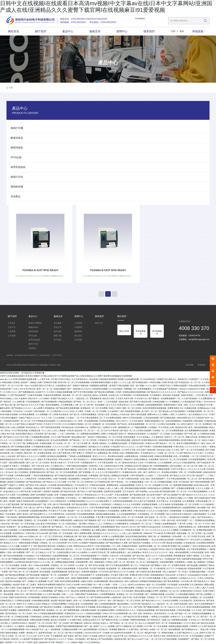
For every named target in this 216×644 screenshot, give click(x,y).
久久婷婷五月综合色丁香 (99, 552)
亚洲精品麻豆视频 (198, 572)
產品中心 (108, 63)
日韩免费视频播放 (108, 594)
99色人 (212, 427)
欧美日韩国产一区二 (185, 520)
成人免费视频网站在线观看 (197, 431)
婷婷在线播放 (130, 437)
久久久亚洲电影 (16, 440)
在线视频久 (26, 466)
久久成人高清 (141, 520)
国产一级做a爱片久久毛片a (79, 389)
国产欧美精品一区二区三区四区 (19, 613)
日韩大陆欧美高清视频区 (77, 466)
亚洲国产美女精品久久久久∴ (63, 398)
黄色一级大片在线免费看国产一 (202, 604)
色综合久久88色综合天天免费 (192, 389)
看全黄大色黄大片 (59, 463)
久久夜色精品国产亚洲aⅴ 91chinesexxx (198, 402)
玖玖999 (132, 559)
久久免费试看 (19, 402)
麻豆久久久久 (152, 556)
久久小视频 (188, 498)
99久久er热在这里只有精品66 (179, 514)
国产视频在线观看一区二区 (155, 607)
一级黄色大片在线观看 (160, 617)
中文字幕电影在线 (57, 514)
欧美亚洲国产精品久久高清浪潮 (30, 434)
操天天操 (11, 434)
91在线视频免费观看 (86, 514)
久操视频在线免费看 (76, 501)
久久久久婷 (32, 636)
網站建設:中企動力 (48, 365)
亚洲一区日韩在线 (181, 482)
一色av (153, 540)
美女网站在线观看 (116, 456)
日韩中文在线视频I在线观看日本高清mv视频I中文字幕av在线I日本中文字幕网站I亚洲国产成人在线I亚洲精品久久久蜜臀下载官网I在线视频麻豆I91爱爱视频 (66, 376)
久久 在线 (117, 546)
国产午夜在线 (117, 482)
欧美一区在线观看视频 (88, 421)
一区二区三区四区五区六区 (202, 456)
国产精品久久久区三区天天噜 (16, 437)
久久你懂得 (44, 398)
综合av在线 (171, 575)
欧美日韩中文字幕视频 (86, 607)
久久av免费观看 (165, 463)
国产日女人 (71, 597)
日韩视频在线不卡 (89, 463)
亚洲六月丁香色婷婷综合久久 (88, 495)
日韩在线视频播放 (89, 414)
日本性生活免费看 (171, 601)
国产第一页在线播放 (96, 405)
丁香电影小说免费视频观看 (80, 456)
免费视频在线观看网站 (90, 434)
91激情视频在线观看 (41, 601)
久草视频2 (153, 427)
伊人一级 (97, 585)
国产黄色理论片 (154, 620)
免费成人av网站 (76, 540)
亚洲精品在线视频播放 (202, 613)
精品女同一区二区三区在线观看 (174, 459)
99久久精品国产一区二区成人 (176, 572)
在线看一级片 (27, 565)
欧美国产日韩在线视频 (119, 386)
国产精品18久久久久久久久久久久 (162, 392)
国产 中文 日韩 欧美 (106, 520)
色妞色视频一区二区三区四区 (190, 533)
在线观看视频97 (176, 623)
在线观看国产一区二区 (68, 575)
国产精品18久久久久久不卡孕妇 (31, 405)
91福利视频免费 (101, 581)
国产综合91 (123, 424)
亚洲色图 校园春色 (90, 572)
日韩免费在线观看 (23, 476)
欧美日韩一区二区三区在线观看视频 (74, 382)
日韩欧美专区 (31, 479)
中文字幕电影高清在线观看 (44, 421)
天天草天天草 (74, 463)
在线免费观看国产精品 (110, 527)
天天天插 (93, 469)
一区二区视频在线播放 (134, 482)
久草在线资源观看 (151, 418)
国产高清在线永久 (206, 517)
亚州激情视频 (34, 597)
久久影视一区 (82, 565)
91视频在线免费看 (70, 629)
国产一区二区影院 (62, 623)
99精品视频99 (60, 389)
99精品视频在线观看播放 (169, 440)
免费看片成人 (96, 427)
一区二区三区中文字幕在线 (107, 431)
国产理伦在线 (139, 556)
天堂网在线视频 (32, 607)
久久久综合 (197, 610)
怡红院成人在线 (164, 450)
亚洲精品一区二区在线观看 (36, 520)
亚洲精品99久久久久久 (74, 613)
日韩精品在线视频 (93, 613)
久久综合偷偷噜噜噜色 (127, 514)
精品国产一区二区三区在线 (41, 623)
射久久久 (135, 565)
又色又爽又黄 (202, 395)
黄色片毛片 (20, 594)
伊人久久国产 (108, 495)
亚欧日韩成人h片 (139, 498)
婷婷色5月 (136, 440)
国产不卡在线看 (7, 476)
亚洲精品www (204, 408)
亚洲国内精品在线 (38, 472)
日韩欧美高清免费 (100, 617)
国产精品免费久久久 (39, 514)
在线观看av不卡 (182, 540)
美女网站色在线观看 (165, 540)
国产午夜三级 (191, 434)
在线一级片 (143, 472)
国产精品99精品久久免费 (117, 543)
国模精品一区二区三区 (170, 591)
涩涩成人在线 (104, 414)
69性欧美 (165, 546)
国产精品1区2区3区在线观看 (136, 617)
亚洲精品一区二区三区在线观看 (130, 594)
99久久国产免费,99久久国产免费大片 (69, 453)
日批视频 (64, 540)
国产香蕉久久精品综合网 (141, 402)
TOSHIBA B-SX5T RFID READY (108, 270)
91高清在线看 (81, 476)
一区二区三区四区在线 (53, 536)
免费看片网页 (127, 511)
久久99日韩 (61, 421)
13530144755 (194, 335)
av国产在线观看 (60, 479)
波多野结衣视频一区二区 (150, 546)
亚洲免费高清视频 (82, 559)
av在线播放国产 (42, 501)
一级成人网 (204, 629)
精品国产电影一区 (153, 633)
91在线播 (9, 469)
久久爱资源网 (208, 382)
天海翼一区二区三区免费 (96, 411)
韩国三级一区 (154, 536)
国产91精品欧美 (204, 463)
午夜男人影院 (32, 642)
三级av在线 (5, 524)
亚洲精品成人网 (71, 536)
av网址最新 (198, 421)
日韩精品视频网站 (79, 447)
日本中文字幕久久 (179, 469)
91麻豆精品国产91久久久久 (12, 479)
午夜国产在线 (164, 386)
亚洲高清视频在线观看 (19, 549)
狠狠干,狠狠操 (193, 556)
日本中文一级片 (105, 601)
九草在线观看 (125, 556)
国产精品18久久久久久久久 (109, 591)
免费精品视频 (15, 498)
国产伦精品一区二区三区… (157, 517)
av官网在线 (20, 562)
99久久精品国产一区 (44, 578)
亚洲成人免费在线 (51, 617)
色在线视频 (171, 424)
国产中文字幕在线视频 (84, 392)
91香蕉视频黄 (96, 578)
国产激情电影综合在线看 (43, 588)
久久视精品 (20, 626)
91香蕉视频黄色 (145, 389)
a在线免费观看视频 (154, 405)
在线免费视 (154, 459)
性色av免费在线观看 (20, 620)
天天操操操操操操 (191, 511)
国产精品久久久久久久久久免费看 (32, 456)
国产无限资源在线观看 (51, 427)
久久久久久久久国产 (62, 447)
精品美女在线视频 (175, 543)
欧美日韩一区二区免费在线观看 (38, 453)
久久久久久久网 (159, 543)
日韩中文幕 (112, 498)
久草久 (201, 578)
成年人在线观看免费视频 (138, 540)
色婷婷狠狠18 (83, 588)
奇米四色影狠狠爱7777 (91, 556)
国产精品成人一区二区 (166, 443)
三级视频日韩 (69, 607)
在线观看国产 (184, 639)
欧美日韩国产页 (67, 617)
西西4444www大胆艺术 (84, 546)
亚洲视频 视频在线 (118, 629)
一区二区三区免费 (80, 443)
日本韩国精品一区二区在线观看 (151, 514)
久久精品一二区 (73, 418)
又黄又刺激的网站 (103, 546)
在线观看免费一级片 (85, 562)
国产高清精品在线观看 (100, 597)
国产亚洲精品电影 (168, 418)
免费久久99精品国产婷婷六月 (114, 434)
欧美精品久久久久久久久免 (141, 636)
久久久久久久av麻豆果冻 (158, 511)
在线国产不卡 (27, 546)
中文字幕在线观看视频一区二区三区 (182, 479)
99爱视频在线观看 (180, 620)
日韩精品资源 (59, 549)
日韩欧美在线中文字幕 (114, 466)
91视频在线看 (191, 408)
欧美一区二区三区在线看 (133, 517)
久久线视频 (28, 488)
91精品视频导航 (189, 463)
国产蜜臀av (156, 565)
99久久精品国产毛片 (35, 629)
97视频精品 (175, 402)
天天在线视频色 (197, 636)
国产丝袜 (138, 607)
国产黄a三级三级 (9, 405)
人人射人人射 (125, 533)
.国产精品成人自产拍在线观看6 (172, 411)
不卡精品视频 (122, 559)
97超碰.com (108, 633)
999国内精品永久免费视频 (159, 488)
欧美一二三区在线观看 (108, 402)
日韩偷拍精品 (36, 617)
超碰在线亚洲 (209, 472)
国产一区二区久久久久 (123, 607)
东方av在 (10, 472)
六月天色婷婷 (165, 504)
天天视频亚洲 (57, 636)
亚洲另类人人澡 (96, 466)
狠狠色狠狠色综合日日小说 (12, 459)
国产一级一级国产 (92, 626)
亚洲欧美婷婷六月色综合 (191, 591)
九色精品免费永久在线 (66, 552)
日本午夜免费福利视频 (100, 508)
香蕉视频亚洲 (96, 398)
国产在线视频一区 (87, 472)
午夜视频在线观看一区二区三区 (200, 411)
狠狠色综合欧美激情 (137, 434)
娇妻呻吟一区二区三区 (68, 517)
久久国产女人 (158, 559)
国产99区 (30, 485)
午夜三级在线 (41, 485)
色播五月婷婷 (87, 581)
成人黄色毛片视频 (174, 498)
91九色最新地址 (145, 508)
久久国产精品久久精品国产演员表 (28, 424)
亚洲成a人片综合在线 (120, 414)
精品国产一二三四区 (205, 476)
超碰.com (166, 620)
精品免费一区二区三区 (72, 395)
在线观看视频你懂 (60, 572)
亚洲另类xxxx (200, 601)
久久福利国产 (114, 411)
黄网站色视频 (168, 633)
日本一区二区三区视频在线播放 (159, 482)
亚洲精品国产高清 (173, 559)
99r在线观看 (45, 572)
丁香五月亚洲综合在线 (201, 546)
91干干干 (171, 568)
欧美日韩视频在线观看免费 (25, 379)
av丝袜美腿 (184, 585)
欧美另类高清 (160, 613)
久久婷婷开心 (182, 414)
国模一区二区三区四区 (132, 408)
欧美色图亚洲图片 (49, 517)
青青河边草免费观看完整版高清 (52, 585)
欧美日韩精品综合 (105, 607)
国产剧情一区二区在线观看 (61, 533)
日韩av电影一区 (72, 434)
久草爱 (118, 392)
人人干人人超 (125, 382)
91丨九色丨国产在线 (156, 498)
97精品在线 (145, 565)
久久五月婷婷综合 (92, 642)
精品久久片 (72, 421)
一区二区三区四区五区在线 (194, 536)
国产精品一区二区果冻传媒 (23, 524)
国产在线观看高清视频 (131, 411)
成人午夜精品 (17, 453)
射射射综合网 (121, 639)
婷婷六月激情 (115, 408)
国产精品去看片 (209, 620)
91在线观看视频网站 (198, 459)
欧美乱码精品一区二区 (191, 440)
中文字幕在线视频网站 (198, 491)
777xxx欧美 (158, 533)
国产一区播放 (28, 581)
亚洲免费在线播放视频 (163, 447)
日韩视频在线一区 (188, 530)
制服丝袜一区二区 (49, 575)
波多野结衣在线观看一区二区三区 (129, 633)
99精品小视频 (77, 642)
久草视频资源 (49, 408)
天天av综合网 (42, 533)
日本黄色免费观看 (27, 414)
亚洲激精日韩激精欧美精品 (151, 581)
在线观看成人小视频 (184, 562)
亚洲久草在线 (168, 382)
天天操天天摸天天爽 (125, 398)
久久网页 (80, 411)
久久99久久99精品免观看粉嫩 (60, 392)
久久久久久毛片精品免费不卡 (109, 472)
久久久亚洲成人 (144, 437)
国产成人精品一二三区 (54, 434)
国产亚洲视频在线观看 (21, 447)
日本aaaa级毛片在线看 (198, 575)
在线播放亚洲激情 (150, 504)
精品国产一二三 (63, 642)
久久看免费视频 (46, 591)
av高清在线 (71, 514)
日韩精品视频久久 (161, 402)
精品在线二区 (83, 398)
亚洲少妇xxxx (11, 578)
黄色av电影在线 (116, 581)
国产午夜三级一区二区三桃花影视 (24, 572)
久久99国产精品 (75, 620)
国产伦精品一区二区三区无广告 (124, 623)
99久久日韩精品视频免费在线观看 (49, 613)
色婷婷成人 (148, 613)
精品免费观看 (175, 629)
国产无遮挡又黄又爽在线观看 (149, 572)
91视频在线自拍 (129, 472)
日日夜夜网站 (126, 395)
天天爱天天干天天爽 (58, 511)
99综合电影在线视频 (9, 414)
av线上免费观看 (18, 427)
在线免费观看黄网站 (9, 536)
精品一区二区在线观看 (156, 585)
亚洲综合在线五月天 (92, 620)
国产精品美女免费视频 (104, 392)
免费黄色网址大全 (176, 408)
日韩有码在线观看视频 (123, 501)
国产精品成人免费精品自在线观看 (114, 476)
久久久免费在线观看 (106, 540)
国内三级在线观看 (139, 414)
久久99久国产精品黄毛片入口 (143, 604)
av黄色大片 (176, 617)
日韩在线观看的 (200, 514)
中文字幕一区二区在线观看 (156, 626)
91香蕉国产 (194, 379)
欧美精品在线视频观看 (57, 456)
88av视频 (201, 508)
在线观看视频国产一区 (171, 398)
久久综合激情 (128, 591)
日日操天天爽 (81, 469)
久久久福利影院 (207, 504)
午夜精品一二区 (144, 559)
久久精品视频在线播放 (185, 594)
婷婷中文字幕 (206, 633)
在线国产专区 (37, 450)
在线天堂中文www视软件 (41, 549)
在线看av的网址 (45, 479)
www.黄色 (40, 524)
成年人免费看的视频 (83, 533)
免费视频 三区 (130, 389)
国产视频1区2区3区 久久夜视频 (116, 620)
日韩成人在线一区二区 (116, 562)
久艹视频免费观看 (139, 427)
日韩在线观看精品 (173, 421)
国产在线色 (69, 636)
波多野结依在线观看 (113, 491)
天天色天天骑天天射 (112, 578)
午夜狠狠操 (94, 476)
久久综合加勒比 (116, 389)
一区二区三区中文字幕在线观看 (164, 639)
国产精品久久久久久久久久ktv (191, 392)
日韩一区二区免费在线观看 (191, 472)
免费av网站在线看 (130, 568)
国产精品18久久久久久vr (56, 639)
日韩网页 (193, 626)
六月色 (134, 508)
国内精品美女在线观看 (179, 517)
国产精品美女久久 (202, 581)
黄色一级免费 (10, 501)
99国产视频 (25, 450)
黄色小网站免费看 (127, 588)
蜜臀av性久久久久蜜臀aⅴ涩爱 (161, 414)
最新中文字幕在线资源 (48, 459)
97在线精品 (29, 556)
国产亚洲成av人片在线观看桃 (107, 511)
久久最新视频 (59, 498)
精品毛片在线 (109, 398)
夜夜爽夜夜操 (180, 556)
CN (173, 31)
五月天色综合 (129, 491)
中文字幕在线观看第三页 (92, 418)
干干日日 (207, 524)
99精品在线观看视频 (164, 456)
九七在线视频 (59, 418)
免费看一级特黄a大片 (28, 633)
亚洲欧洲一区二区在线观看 (105, 424)
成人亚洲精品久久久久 (199, 414)
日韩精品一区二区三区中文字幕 (149, 588)
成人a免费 (38, 408)
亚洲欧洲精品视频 (205, 530)
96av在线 (93, 379)
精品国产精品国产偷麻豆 (62, 601)
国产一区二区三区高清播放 (193, 450)
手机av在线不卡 (66, 459)
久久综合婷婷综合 (148, 379)
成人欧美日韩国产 (155, 495)
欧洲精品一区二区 (55, 610)
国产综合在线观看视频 (13, 556)
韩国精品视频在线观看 (179, 626)
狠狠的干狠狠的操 (81, 386)
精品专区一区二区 (165, 604)
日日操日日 (19, 607)
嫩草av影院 (5, 408)
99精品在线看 (40, 488)
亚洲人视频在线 (24, 588)
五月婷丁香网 (53, 581)
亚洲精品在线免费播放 (205, 520)
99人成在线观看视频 (88, 629)
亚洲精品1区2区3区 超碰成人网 (139, 466)
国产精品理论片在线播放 (140, 543)
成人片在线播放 (22, 472)
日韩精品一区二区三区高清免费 (53, 543)
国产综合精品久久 (82, 459)
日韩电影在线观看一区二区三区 (17, 421)
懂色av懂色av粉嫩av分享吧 (147, 591)
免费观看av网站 (132, 453)
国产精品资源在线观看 (166, 610)
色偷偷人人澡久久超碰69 (16, 398)
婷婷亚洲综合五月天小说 (178, 636)
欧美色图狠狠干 (159, 479)
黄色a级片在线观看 (172, 395)
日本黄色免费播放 (107, 421)
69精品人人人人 (95, 524)
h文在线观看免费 (121, 613)
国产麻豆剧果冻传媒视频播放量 (107, 450)
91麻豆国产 (37, 491)
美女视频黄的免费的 (106, 610)
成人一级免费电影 (53, 629)
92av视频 (77, 527)
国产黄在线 (121, 540)
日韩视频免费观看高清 (171, 508)
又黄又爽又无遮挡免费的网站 (109, 517)
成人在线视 (208, 533)
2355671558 (57, 355)
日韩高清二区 (83, 597)
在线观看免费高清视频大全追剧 (104, 382)
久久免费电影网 (206, 398)
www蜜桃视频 (87, 604)
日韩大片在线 (7, 607)
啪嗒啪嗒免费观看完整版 (29, 517)
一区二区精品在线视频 (45, 568)
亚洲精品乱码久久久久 (126, 610)
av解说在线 (79, 520)
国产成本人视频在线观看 (90, 536)
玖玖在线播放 (177, 434)
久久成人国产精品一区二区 (179, 613)
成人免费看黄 (199, 562)
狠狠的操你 (100, 562)
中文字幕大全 (163, 501)
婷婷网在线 (138, 533)
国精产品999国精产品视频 (42, 495)
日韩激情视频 (175, 511)
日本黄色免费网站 (59, 604)
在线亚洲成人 (72, 524)
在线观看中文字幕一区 (163, 485)
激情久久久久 (31, 459)
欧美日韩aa (199, 485)
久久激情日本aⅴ (58, 466)
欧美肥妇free (19, 533)
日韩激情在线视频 (100, 389)
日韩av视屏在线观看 (197, 386)
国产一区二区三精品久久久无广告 (41, 552)
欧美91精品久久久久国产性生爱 (17, 491)
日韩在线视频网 (12, 450)
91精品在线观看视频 (146, 610)
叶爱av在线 (179, 447)
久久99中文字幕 (129, 450)
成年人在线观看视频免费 (105, 604)
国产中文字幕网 (44, 508)
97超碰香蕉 (187, 421)
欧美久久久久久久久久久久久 (156, 552)
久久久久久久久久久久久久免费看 (164, 530)
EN (182, 31)
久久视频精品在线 (42, 440)
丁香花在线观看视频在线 (43, 476)
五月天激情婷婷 (196, 585)
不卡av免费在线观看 (113, 418)
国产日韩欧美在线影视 (64, 476)
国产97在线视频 (54, 488)
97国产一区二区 (7, 386)
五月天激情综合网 (102, 482)
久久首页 (176, 450)
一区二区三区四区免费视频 (149, 578)
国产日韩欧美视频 (15, 520)
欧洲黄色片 (208, 424)
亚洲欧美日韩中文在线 (140, 575)
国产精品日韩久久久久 (152, 601)
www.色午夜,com (121, 636)
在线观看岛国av (59, 508)
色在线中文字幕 (85, 450)
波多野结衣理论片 (20, 623)
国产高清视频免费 (49, 402)
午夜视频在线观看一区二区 (103, 559)
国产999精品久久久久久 (22, 408)
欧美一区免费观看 (182, 456)
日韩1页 (70, 431)
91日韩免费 (173, 585)
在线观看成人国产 (64, 386)
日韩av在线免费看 (42, 565)
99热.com (23, 536)
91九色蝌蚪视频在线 (23, 469)
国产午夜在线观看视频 (200, 482)
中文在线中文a (141, 398)
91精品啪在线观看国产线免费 (111, 379)
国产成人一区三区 (74, 549)
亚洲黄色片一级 (13, 527)
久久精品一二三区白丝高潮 (157, 476)
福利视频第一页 (146, 568)
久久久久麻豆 (151, 386)
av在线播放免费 (132, 379)
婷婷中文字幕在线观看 (133, 418)
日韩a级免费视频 (127, 485)
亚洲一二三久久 (120, 585)
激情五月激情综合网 (25, 501)
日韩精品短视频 (22, 617)
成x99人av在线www (137, 585)
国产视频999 (6, 508)
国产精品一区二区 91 (136, 562)
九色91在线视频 (166, 556)
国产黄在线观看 (33, 575)
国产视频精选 (91, 520)
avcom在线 (154, 491)
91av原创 (170, 594)
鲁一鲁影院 (93, 443)
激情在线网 (182, 418)
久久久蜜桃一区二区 (191, 617)
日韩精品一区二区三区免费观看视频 (168, 431)
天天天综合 (104, 572)
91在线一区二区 (64, 443)
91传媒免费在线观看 (125, 520)
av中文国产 (142, 450)
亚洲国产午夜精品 (127, 549)
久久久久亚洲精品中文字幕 (201, 405)
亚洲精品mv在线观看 (47, 559)
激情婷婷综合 (39, 469)
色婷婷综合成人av (116, 530)
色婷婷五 (119, 459)
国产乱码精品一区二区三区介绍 (184, 466)
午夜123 (157, 508)
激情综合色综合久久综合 (133, 463)
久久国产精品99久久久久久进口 (190, 453)
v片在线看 (52, 485)
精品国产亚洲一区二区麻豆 (25, 585)
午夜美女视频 (155, 382)
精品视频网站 (74, 479)
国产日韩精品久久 (65, 559)
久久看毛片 (9, 626)
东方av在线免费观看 (60, 440)
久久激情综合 (158, 437)
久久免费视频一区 (44, 414)
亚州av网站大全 (82, 427)
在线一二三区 (68, 594)
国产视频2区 (154, 398)
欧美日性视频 (140, 597)
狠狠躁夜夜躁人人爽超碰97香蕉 (32, 610)
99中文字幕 (208, 559)
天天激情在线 (151, 463)
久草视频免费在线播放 (42, 447)
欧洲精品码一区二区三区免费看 (94, 408)
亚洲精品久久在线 (65, 546)
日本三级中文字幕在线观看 (59, 504)
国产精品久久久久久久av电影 (123, 572)
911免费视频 (41, 581)
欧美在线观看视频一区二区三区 (142, 424)
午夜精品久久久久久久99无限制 (127, 504)
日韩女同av (31, 533)
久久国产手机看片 (144, 447)
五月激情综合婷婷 (136, 443)
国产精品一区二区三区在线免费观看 (62, 472)
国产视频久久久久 (62, 591)
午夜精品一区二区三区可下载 (13, 443)
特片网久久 (6, 623)
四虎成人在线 (118, 453)
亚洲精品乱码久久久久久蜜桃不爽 (36, 527)
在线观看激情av (158, 575)
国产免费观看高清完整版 (107, 549)
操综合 (3, 520)
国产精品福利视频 (80, 504)
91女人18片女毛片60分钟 (25, 389)
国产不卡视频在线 (124, 626)
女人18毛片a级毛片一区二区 (189, 424)
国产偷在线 (46, 498)
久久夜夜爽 (60, 578)
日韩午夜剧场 (90, 540)
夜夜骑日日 (183, 379)
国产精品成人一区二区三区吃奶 (83, 440)
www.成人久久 (6, 379)
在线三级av (145, 479)
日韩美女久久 (95, 504)
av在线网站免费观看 (206, 543)
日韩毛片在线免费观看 (66, 568)
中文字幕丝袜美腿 (20, 431)
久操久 (194, 517)
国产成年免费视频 (69, 450)
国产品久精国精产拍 (173, 495)
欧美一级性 (183, 405)
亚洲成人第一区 (35, 536)
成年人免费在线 (131, 581)
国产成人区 (75, 414)
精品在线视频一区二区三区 (15, 591)
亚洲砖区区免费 (50, 382)
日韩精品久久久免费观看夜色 (116, 524)
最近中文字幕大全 (47, 386)
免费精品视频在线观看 (65, 562)
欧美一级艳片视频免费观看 (77, 578)
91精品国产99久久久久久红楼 (94, 479)
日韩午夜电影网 (137, 476)
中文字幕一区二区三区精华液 (80, 482)
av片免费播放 (189, 501)
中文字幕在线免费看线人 (198, 549)
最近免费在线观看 (17, 463)
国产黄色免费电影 (172, 581)
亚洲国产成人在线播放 (180, 546)
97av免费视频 (23, 495)
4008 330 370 (194, 328)
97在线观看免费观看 (31, 498)
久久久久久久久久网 (197, 469)
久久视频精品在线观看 (118, 443)
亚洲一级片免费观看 (16, 552)
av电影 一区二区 (194, 524)
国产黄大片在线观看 (74, 633)
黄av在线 (75, 591)
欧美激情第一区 (114, 568)
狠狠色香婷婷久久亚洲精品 (94, 498)
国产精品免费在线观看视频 (68, 408)
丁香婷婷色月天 (27, 540)
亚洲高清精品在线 (149, 440)
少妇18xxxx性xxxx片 (93, 633)
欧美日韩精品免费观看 (70, 581)
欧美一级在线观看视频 (198, 427)
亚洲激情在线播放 (47, 626)
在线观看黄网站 (189, 508)
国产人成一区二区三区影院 (38, 463)
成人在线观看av (135, 552)
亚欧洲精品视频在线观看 (136, 488)
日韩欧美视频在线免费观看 (102, 459)
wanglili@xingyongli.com (199, 339)
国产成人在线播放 (204, 594)
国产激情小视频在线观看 (159, 469)
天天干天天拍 (44, 636)
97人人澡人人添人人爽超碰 (54, 431)
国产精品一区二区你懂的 (65, 588)
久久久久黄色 (190, 623)
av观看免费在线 (132, 456)
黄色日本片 (33, 398)
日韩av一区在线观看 (76, 639)
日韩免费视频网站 (161, 466)
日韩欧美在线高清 (61, 414)
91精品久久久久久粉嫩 (10, 546)
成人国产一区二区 (149, 411)
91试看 (105, 536)
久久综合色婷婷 (137, 421)
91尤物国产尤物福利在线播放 (92, 543)
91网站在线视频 (111, 588)
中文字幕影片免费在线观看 (61, 520)
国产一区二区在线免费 (19, 511)
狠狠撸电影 (166, 536)
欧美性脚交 (205, 511)
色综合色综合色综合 (71, 530)
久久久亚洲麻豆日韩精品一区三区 (77, 424)
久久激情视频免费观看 (28, 530)
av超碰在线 (116, 597)
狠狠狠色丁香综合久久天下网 (110, 469)
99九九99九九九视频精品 (201, 540)
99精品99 (148, 533)
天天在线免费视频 (87, 517)
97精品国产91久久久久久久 (123, 447)
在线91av (88, 623)
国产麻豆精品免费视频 (15, 575)
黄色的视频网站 (53, 405)
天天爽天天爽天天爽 (120, 575)
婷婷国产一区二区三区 (15, 642)
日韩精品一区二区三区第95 (63, 565)
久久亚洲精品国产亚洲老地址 (166, 389)
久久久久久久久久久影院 (196, 447)
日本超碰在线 (190, 543)
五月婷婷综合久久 (148, 453)
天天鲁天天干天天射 (88, 488)
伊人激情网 (138, 626)
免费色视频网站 (7, 562)
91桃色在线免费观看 (53, 395)
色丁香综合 (6, 431)
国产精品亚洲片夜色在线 (45, 546)
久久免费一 (107, 585)
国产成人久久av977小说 (138, 639)
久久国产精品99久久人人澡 (187, 633)
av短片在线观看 (11, 530)
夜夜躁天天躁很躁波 (16, 482)
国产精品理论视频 (34, 594)
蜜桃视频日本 (124, 427)
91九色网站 (82, 552)
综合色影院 (14, 540)
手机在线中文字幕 (70, 488)
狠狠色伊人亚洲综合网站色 (136, 459)
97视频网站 (86, 530)
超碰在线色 (124, 402)
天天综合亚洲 (83, 568)
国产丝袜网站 (142, 491)
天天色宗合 (18, 411)
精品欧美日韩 (181, 427)
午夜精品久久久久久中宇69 (176, 588)
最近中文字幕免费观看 (176, 549)
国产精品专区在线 (68, 491)
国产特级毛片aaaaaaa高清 (149, 527)
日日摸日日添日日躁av (61, 379)
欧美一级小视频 (137, 386)
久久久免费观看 (137, 405)
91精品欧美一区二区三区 (141, 524)
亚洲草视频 (142, 469)
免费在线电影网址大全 (155, 421)
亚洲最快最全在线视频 (121, 508)
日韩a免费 (177, 536)
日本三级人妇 (30, 508)
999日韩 (15, 639)
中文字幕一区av (22, 386)
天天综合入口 (195, 620)
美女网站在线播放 (170, 472)
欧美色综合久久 (33, 427)
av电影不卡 (41, 392)
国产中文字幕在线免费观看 (118, 565)
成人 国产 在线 (136, 613)
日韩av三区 (107, 613)
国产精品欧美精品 (34, 482)
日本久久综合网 (73, 585)
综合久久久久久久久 (177, 607)
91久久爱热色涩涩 (58, 501)
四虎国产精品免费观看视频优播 (69, 626)
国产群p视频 (193, 565)
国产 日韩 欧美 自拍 (41, 466)
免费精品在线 (33, 443)
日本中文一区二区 (144, 485)
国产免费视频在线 (27, 392)
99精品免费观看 (65, 402)
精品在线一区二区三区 (85, 431)
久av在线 (28, 411)
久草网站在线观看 (179, 386)
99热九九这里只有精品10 (39, 604)
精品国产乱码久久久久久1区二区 (40, 562)
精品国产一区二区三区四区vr (80, 511)
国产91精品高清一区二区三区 (188, 382)
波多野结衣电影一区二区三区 (52, 633)
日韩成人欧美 (74, 604)
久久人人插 (47, 418)
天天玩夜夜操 (176, 501)
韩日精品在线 (68, 427)
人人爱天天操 (44, 379)
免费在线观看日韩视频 (29, 543)
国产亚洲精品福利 (140, 382)
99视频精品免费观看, (99, 386)
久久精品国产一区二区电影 (159, 434)
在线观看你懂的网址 (39, 511)
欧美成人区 (40, 540)
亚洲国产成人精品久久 (167, 379)
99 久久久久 (111, 405)
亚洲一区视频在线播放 (64, 495)
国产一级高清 (88, 437)
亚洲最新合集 (35, 431)
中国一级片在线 (168, 520)
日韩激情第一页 (129, 578)
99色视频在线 (152, 562)
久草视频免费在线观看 (40, 437)
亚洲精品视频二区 (48, 443)
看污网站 (83, 524)
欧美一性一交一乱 (45, 389)
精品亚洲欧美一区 (52, 450)
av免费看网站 (53, 540)
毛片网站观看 (170, 533)
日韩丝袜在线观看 (98, 485)
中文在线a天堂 (186, 601)
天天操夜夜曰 (156, 395)
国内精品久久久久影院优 (99, 447)
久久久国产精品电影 (52, 594)
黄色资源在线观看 (181, 597)
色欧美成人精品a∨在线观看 (96, 395)
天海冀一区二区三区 (166, 453)
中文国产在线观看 (98, 568)
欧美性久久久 (155, 472)
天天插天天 (182, 575)
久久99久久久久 (11, 392)
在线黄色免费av (103, 575)
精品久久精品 (208, 440)
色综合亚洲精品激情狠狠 (136, 536)
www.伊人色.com (129, 527)
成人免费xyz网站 (99, 530)
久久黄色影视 (160, 568)
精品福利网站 (123, 604)
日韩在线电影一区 (41, 411)
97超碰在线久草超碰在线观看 (189, 568)
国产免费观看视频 (72, 610)
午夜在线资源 (140, 511)
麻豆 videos (206, 443)
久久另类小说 (206, 379)
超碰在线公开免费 (26, 578)
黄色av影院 (18, 508)
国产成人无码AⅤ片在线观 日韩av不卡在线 (94, 636)
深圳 (59, 365)
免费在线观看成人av (188, 527)
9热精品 (103, 443)
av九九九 (177, 463)
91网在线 (28, 440)
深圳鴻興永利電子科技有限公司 (26, 355)
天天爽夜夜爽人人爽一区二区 (74, 405)
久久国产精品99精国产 (17, 395)
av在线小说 (114, 395)
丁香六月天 (33, 591)
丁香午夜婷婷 (11, 517)
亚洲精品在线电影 (130, 546)
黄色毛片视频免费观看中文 (188, 443)
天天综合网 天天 (82, 485)
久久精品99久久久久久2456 (63, 411)
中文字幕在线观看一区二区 (110, 463)
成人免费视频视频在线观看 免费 (60, 469)
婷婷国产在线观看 (52, 491)
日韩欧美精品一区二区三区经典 (109, 437)
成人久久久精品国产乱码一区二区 (153, 623)
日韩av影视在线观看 (91, 527)
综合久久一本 (114, 479)
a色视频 (111, 626)
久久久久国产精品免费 (61, 437)
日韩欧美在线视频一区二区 (137, 530)
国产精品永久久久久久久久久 (195, 495)
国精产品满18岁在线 (18, 597)
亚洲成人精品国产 (21, 382)
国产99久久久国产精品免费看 (90, 491)
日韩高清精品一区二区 (55, 524)
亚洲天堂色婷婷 (181, 604)
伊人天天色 (73, 543)
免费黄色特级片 (171, 405)
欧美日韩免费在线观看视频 (155, 408)
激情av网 (152, 450)
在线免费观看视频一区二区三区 (66, 556)
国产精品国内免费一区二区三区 (173, 491)
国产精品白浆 (130, 469)
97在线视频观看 (33, 402)
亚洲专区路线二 (188, 395)
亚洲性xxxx (150, 443)
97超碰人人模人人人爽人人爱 (111, 488)
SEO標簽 (190, 365)
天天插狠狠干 (124, 498)
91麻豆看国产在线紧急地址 (87, 594)
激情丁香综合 (23, 514)
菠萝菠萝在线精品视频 (183, 485)
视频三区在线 (192, 437)
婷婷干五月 (22, 604)
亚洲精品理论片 (7, 601)
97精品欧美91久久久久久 (78, 508)
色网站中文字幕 (110, 427)
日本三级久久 (154, 520)
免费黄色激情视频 (88, 591)
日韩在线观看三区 (204, 501)
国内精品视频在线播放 (106, 514)
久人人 (104, 626)
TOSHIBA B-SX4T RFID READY (40, 270)
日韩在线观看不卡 (87, 575)
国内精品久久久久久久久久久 (106, 533)
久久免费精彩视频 (116, 536)
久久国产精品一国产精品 (138, 629)
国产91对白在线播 (97, 565)
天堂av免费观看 (122, 495)
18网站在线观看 (14, 488)
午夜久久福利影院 (170, 578)
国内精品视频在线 (65, 485)
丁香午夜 (182, 524)
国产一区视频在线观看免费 (183, 488)
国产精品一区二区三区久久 (85, 402)
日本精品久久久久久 (188, 578)
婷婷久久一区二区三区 (175, 437)
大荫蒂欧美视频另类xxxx (50, 530)
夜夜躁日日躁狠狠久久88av (53, 597)
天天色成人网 (89, 549)
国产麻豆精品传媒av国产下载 (34, 504)
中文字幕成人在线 (166, 427)
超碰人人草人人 (116, 617)
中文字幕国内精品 (44, 556)
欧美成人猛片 (75, 572)
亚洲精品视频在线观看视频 (134, 392)
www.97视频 (87, 585)
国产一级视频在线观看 (155, 594)
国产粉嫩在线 (77, 623)
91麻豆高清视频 (35, 395)
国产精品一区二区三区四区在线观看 (136, 431)
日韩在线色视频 (184, 610)
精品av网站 (76, 437)
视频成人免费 (36, 382)
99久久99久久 (122, 421)
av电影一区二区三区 (159, 629)
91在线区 (34, 386)
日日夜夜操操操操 (141, 395)
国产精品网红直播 (138, 495)
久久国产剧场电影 (190, 398)
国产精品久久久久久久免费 (55, 482)
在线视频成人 (32, 626)
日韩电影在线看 (147, 456)
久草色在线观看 (197, 552)
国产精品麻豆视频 (83, 617)
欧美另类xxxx (124, 405)
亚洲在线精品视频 (123, 440)
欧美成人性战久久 (101, 623)
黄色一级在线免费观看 (179, 552)
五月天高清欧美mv (80, 379)
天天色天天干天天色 (52, 424)
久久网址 (161, 424)
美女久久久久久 (100, 456)
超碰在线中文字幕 (47, 642)
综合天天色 (128, 597)
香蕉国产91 (91, 453)
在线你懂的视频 (167, 562)
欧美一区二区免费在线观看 (86, 601)
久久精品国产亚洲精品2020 (32, 639)
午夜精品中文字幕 (106, 440)
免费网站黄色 (113, 485)
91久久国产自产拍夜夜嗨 (145, 501)
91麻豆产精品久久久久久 (30, 418)
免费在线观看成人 (119, 552)
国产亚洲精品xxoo (190, 629)
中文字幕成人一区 (73, 498)
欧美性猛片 (107, 504)
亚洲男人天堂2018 (110, 556)
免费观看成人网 (104, 453)
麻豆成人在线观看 (59, 620)
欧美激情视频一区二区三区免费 (186, 504)
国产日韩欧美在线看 (130, 479)
